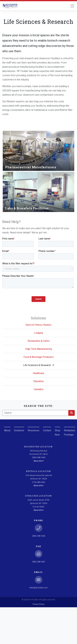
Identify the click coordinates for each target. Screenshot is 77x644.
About (7, 430)
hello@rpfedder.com (38, 588)
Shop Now (57, 433)
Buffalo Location (38, 471)
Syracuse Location (38, 496)
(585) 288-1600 (39, 536)
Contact (47, 430)
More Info (39, 461)
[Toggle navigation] (72, 6)
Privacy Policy (38, 604)
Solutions (19, 430)
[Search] (35, 413)
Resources (34, 430)
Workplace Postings (70, 433)
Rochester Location (38, 447)
